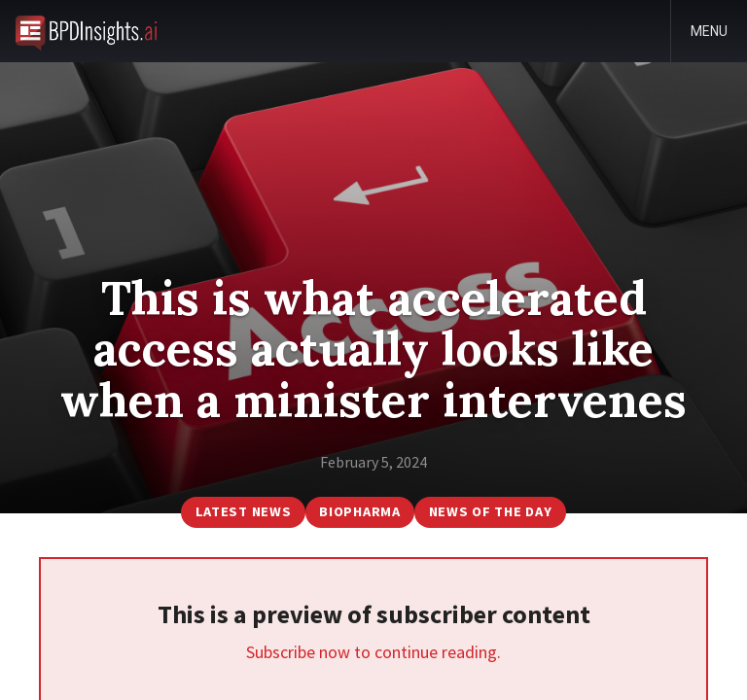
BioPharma (359, 511)
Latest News (244, 511)
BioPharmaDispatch (86, 31)
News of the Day (491, 511)
